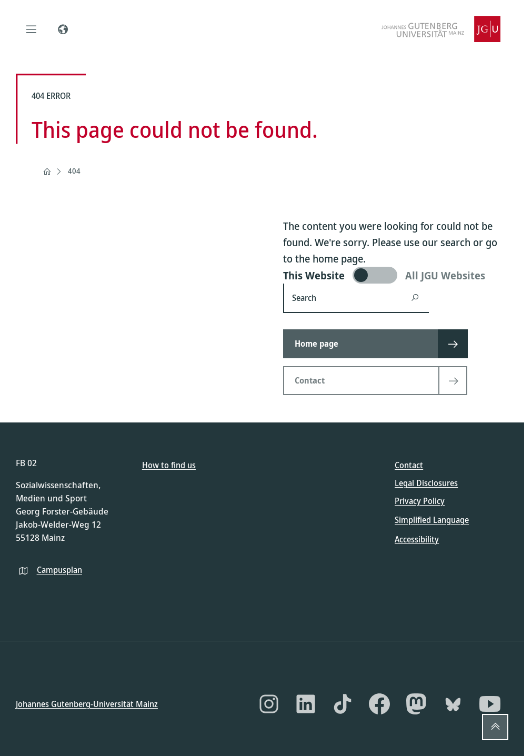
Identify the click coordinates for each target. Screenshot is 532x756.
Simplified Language (432, 520)
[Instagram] (269, 704)
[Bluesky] (453, 704)
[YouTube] (490, 704)
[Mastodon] (416, 704)
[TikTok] (343, 704)
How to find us (169, 465)
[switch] (396, 275)
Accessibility (417, 539)
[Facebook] (379, 704)
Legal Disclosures (426, 483)
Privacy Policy (420, 501)
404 (74, 171)
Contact (409, 465)
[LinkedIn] (306, 704)
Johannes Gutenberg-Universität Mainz (87, 703)
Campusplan (59, 569)
